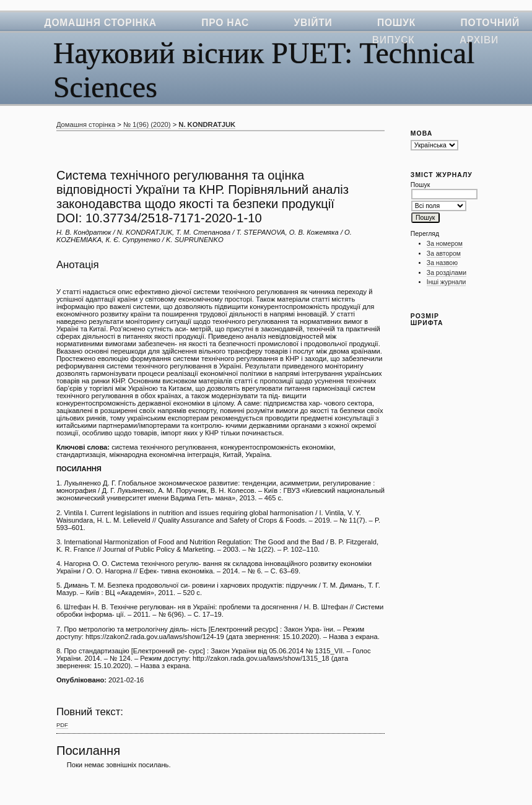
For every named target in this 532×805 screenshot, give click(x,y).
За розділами (447, 273)
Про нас (225, 23)
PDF (62, 725)
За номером (445, 244)
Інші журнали (446, 282)
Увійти (313, 23)
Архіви (479, 40)
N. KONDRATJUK (207, 124)
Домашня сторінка (101, 23)
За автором (444, 254)
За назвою (442, 263)
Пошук (396, 23)
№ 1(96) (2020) (147, 124)
